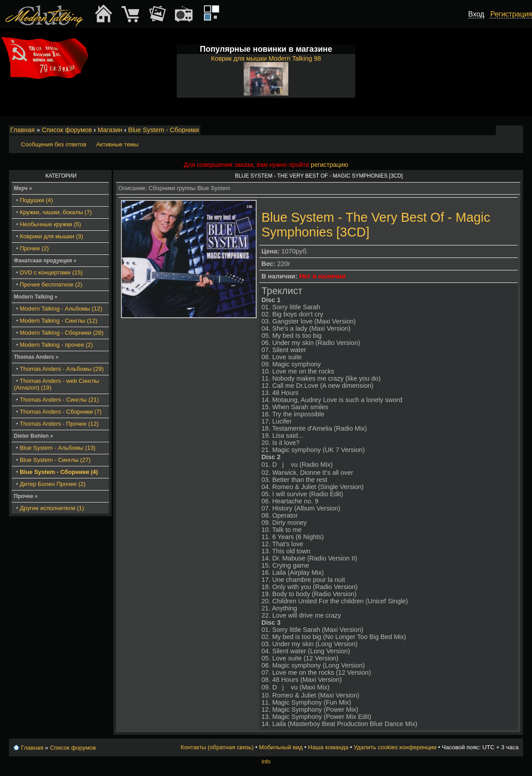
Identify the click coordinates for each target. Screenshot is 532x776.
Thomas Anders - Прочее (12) (59, 424)
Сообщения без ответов (54, 144)
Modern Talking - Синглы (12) (58, 321)
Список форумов (67, 130)
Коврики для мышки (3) (51, 236)
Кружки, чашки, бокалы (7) (56, 212)
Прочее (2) (34, 248)
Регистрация (511, 14)
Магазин (110, 130)
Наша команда (328, 747)
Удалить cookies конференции (395, 747)
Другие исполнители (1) (52, 508)
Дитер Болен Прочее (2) (52, 484)
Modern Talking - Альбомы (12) (61, 309)
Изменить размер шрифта (505, 130)
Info (266, 762)
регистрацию (329, 165)
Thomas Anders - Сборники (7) (60, 412)
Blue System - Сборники (164, 130)
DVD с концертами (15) (51, 272)
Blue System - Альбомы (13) (58, 448)
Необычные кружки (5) (50, 224)
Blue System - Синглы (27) (55, 460)
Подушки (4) (36, 200)
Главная (23, 130)
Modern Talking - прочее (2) (56, 345)
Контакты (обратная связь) (217, 747)
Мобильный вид (517, 130)
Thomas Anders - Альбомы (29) (62, 369)
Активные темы (117, 144)
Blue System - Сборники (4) (59, 472)
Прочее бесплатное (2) (51, 284)
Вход (476, 14)
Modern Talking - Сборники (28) (62, 333)
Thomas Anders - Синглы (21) (59, 400)
